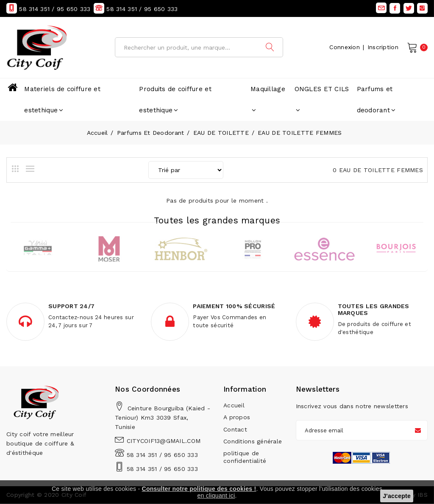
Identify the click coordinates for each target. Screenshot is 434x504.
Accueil (97, 133)
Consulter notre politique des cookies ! (199, 489)
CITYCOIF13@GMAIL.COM (164, 441)
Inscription (383, 47)
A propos (237, 418)
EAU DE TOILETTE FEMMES (300, 133)
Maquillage (268, 99)
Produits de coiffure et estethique (175, 100)
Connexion (345, 47)
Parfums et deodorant (376, 100)
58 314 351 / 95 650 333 (162, 455)
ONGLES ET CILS (322, 99)
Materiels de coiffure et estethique (62, 100)
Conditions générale (253, 441)
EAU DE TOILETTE (221, 133)
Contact (235, 429)
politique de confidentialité (245, 457)
